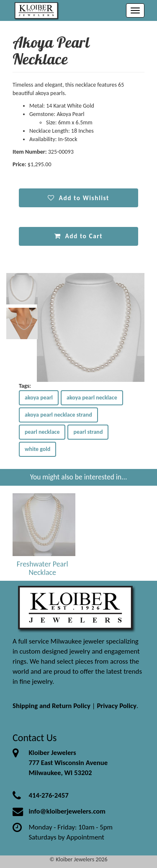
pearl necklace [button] (42, 432)
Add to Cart (78, 236)
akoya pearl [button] (39, 398)
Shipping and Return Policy (51, 706)
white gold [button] (37, 449)
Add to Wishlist (78, 198)
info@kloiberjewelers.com (67, 811)
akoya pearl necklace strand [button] (58, 415)
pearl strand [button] (88, 432)
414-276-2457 (48, 795)
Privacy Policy (117, 706)
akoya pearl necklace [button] (92, 398)
